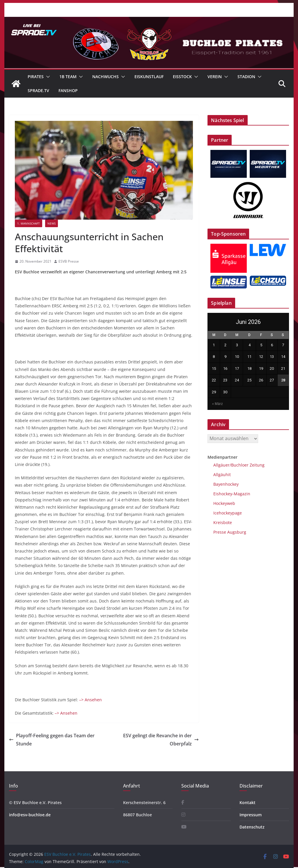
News (52, 223)
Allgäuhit (222, 475)
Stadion (246, 77)
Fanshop (68, 90)
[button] (47, 77)
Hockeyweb (224, 503)
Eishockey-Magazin (232, 494)
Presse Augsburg (230, 532)
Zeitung (257, 465)
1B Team (68, 77)
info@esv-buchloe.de (30, 815)
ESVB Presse (69, 261)
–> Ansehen (91, 700)
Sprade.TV (38, 90)
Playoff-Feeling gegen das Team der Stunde (52, 740)
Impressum (251, 815)
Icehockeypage (228, 513)
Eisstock (182, 77)
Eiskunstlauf (149, 77)
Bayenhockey (226, 484)
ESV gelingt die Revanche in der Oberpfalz (161, 740)
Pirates (36, 77)
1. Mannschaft (29, 223)
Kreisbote (223, 522)
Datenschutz (252, 827)
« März (218, 404)
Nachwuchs (105, 77)
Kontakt (248, 802)
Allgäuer (221, 465)
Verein (215, 77)
